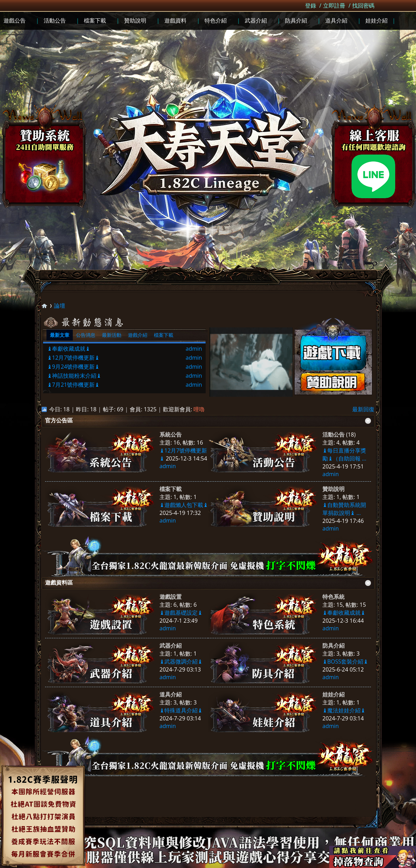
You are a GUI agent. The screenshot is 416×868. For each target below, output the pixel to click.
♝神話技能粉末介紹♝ (74, 376)
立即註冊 (334, 6)
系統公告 (171, 435)
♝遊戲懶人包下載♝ (184, 505)
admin (194, 349)
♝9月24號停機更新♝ (73, 367)
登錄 (311, 6)
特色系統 (333, 597)
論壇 (60, 306)
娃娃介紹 (333, 694)
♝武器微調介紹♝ (181, 661)
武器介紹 (171, 646)
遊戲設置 (171, 597)
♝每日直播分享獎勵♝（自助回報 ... (344, 454)
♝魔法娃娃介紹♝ (344, 710)
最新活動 (112, 335)
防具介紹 (333, 646)
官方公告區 (59, 420)
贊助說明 (333, 489)
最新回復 (363, 409)
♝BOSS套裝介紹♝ (345, 661)
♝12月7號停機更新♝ (73, 358)
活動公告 (333, 435)
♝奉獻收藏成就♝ (69, 349)
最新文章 (60, 335)
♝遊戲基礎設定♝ (181, 613)
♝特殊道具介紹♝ (181, 710)
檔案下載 (164, 335)
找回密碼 (363, 6)
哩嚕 (199, 409)
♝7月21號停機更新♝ (73, 385)
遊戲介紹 (138, 335)
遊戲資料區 (59, 582)
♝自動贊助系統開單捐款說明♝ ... (344, 509)
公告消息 (86, 335)
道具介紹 (171, 694)
